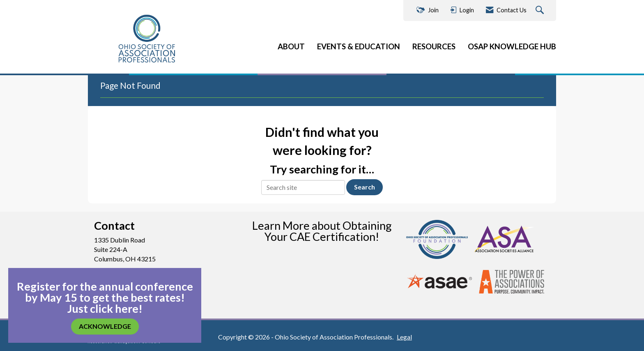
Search (365, 187)
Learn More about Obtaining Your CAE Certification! (322, 231)
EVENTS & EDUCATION (359, 46)
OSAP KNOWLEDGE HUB (512, 46)
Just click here (103, 308)
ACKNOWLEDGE (105, 326)
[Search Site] (541, 10)
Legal (404, 337)
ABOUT (291, 46)
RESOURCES (434, 46)
